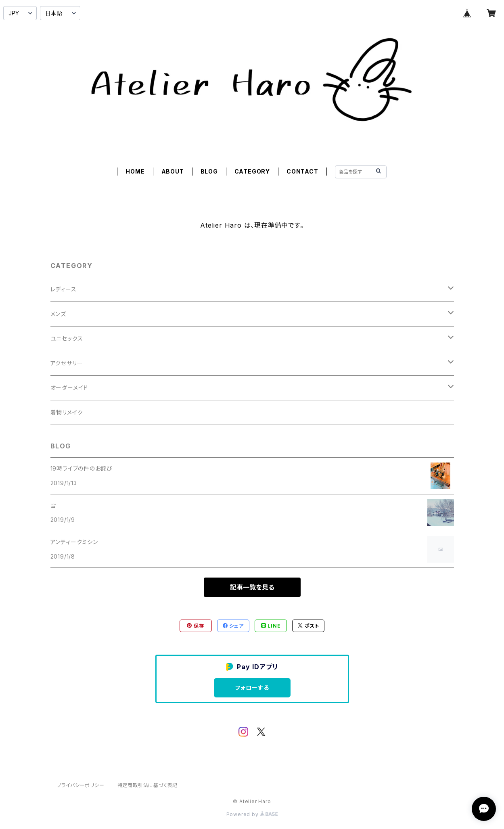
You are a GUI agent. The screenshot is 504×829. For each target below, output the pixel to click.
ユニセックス (67, 338)
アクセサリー (67, 363)
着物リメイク (67, 412)
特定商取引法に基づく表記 (148, 785)
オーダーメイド (69, 388)
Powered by (252, 814)
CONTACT (302, 171)
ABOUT (173, 171)
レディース (64, 289)
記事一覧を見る (252, 587)
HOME (135, 171)
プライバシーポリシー (81, 785)
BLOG (209, 171)
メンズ (58, 314)
